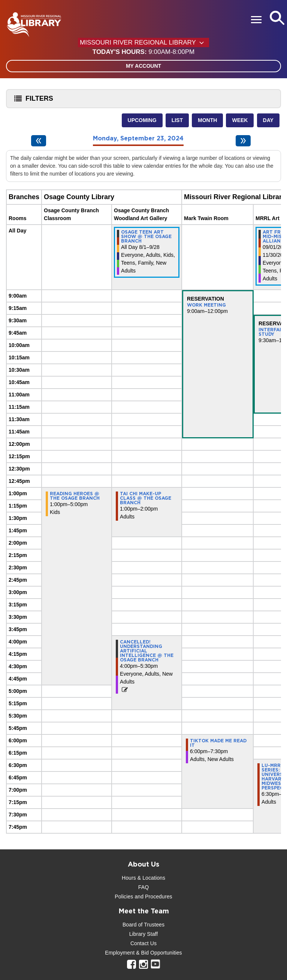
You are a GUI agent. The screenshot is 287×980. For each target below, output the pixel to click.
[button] (143, 52)
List (177, 120)
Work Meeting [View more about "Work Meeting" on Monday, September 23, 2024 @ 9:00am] (206, 305)
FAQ (143, 887)
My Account (143, 66)
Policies (124, 897)
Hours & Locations (143, 878)
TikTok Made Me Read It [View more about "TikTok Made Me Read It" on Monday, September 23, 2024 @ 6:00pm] (218, 743)
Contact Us (143, 943)
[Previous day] (39, 141)
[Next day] (243, 141)
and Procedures (152, 897)
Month (207, 120)
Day (268, 120)
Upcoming (142, 120)
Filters (32, 101)
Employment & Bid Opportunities (143, 953)
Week (240, 120)
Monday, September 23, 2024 (138, 139)
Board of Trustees (143, 925)
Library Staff (144, 934)
